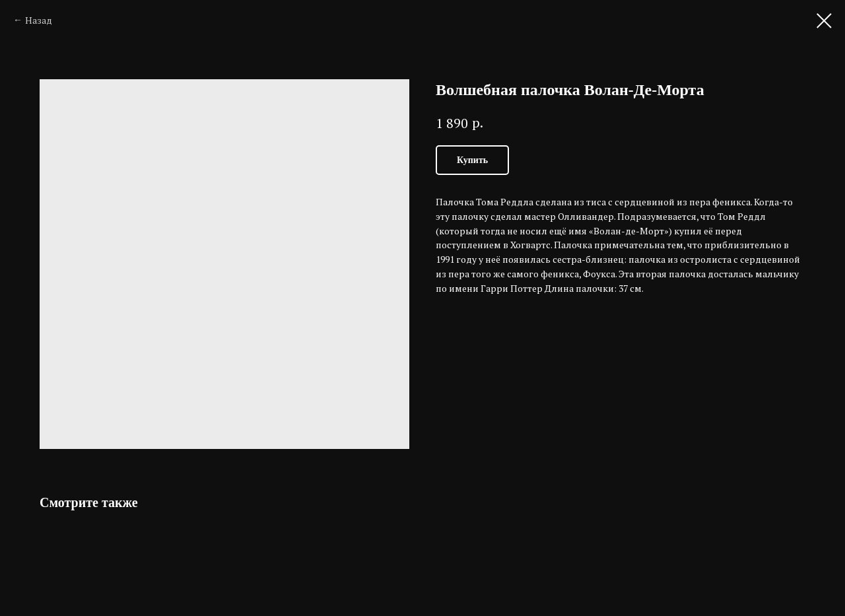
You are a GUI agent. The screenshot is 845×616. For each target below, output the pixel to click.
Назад (39, 20)
